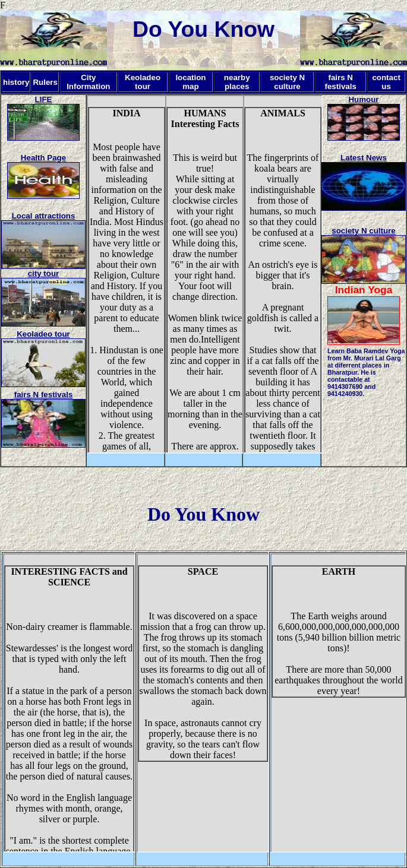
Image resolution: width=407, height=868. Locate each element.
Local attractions (44, 216)
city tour (44, 273)
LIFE (44, 99)
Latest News (364, 158)
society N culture (363, 231)
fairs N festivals (44, 395)
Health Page (43, 158)
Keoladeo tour (43, 334)
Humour (363, 99)
